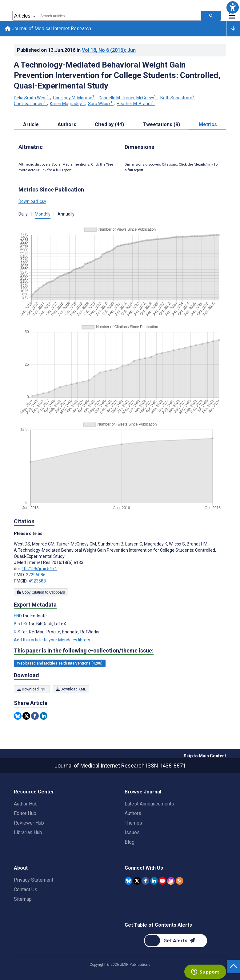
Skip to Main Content (205, 756)
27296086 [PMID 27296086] (36, 575)
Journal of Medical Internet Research (48, 29)
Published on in (76, 50)
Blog (130, 842)
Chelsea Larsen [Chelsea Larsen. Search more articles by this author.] (30, 104)
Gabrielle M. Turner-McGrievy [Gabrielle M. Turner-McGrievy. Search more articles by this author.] (128, 98)
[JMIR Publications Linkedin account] (154, 881)
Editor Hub (25, 813)
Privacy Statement (34, 880)
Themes (133, 823)
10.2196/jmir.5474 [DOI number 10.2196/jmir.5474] (39, 569)
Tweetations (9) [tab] (161, 124)
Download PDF (32, 689)
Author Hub (26, 804)
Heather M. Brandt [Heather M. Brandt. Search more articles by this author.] (136, 104)
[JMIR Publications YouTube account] (162, 881)
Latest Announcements (149, 804)
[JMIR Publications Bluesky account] (128, 881)
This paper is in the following (84, 651)
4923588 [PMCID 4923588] (37, 581)
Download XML (71, 689)
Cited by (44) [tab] (109, 124)
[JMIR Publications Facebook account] (145, 881)
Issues (132, 832)
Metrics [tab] (208, 124)
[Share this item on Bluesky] (18, 716)
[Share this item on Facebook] (35, 716)
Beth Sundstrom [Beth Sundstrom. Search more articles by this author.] (178, 98)
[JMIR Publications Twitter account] (137, 881)
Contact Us (26, 889)
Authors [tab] (67, 124)
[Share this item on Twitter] (26, 716)
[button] (233, 7)
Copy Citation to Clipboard (41, 592)
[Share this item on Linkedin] (44, 716)
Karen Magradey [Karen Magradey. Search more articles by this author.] (67, 104)
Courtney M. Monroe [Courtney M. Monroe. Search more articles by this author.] (74, 98)
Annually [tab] (66, 214)
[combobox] (119, 16)
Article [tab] (31, 124)
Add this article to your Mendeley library (52, 640)
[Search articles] (211, 16)
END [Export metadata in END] (18, 616)
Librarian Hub (28, 832)
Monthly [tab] (43, 214)
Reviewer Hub (29, 823)
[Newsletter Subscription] (176, 941)
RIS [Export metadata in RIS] (18, 632)
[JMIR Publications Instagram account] (171, 881)
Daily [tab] (23, 214)
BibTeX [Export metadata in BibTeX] (21, 624)
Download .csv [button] (32, 201)
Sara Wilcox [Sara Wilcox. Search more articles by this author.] (101, 104)
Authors (133, 813)
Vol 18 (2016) (109, 50)
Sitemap (23, 899)
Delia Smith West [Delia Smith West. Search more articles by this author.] (32, 98)
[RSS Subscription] (180, 881)
